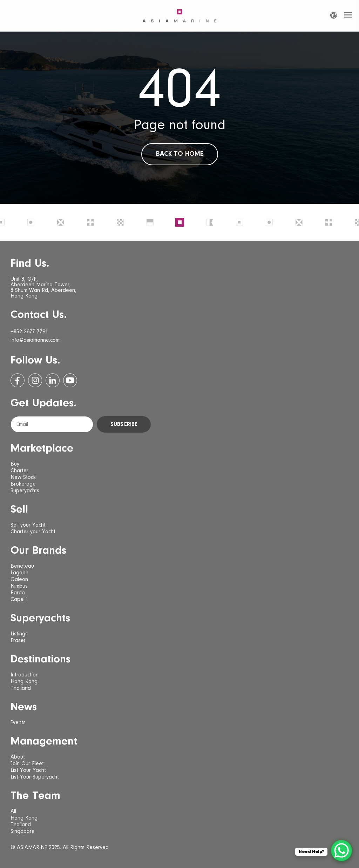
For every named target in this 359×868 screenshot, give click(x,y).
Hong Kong (24, 682)
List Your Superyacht (35, 777)
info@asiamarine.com (35, 340)
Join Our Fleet (27, 764)
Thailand (21, 688)
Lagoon (19, 573)
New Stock (23, 478)
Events (18, 723)
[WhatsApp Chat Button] (341, 850)
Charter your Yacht (33, 532)
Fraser (18, 641)
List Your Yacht (28, 770)
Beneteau (22, 566)
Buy (15, 464)
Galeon (19, 580)
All (13, 812)
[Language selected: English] (334, 15)
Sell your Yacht (28, 525)
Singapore (23, 832)
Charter (19, 471)
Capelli (19, 600)
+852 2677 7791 (29, 332)
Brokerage (23, 484)
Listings (19, 634)
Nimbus (19, 586)
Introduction (25, 675)
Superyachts (25, 491)
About (18, 757)
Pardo (18, 593)
